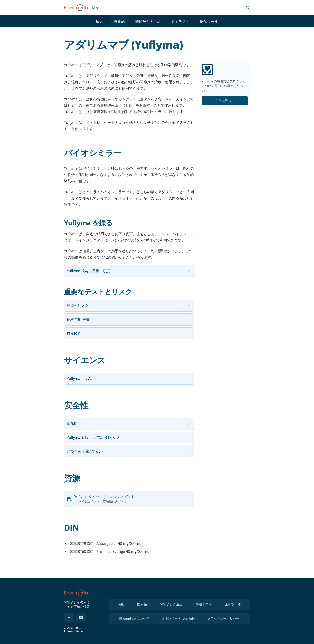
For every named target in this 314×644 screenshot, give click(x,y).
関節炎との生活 (148, 21)
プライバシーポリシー (223, 618)
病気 (99, 21)
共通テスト (180, 21)
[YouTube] (81, 618)
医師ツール (209, 21)
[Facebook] (69, 618)
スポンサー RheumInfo (178, 618)
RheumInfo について (134, 618)
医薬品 (119, 21)
